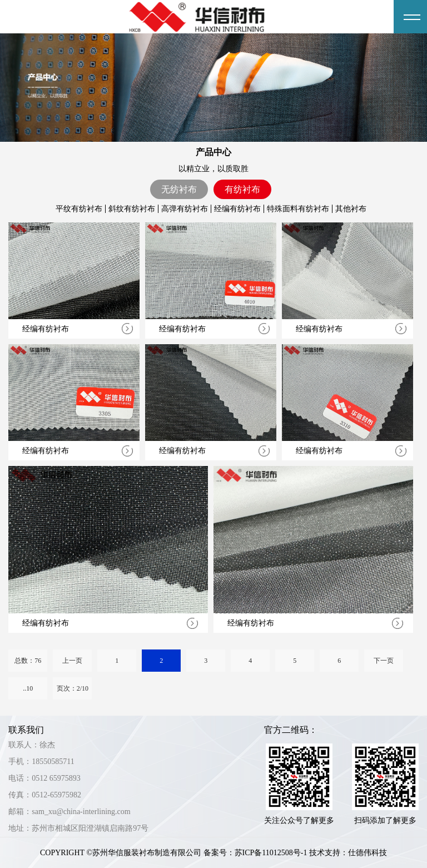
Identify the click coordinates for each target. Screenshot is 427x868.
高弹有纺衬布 (185, 209)
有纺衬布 (242, 189)
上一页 (72, 661)
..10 (28, 688)
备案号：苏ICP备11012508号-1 (255, 853)
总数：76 (28, 661)
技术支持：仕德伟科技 (348, 853)
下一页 (384, 661)
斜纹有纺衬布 (132, 209)
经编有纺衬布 (237, 209)
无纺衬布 (179, 189)
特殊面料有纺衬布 (298, 209)
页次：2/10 (73, 688)
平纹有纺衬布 (79, 209)
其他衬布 (351, 209)
